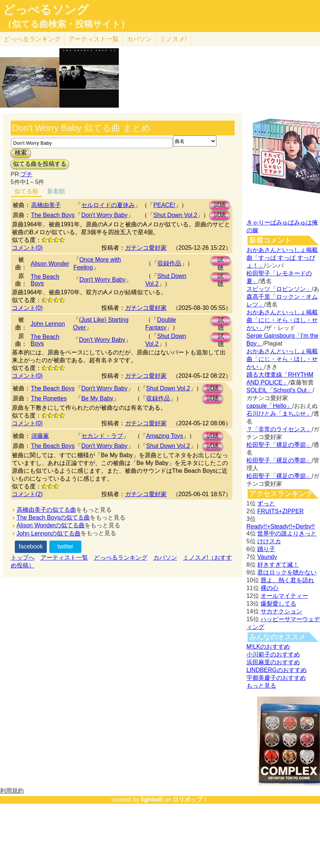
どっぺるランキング (121, 558)
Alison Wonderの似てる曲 (51, 525)
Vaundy (267, 557)
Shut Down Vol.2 (175, 215)
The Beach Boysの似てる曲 (53, 517)
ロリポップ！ (190, 800)
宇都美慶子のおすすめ (276, 678)
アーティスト (94, 39)
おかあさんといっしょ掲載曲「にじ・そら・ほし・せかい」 (282, 320)
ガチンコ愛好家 (146, 248)
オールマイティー (284, 596)
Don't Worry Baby (105, 215)
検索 (21, 153)
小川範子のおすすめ (273, 654)
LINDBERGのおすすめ (277, 670)
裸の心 (270, 588)
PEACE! (164, 205)
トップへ (23, 558)
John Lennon (48, 324)
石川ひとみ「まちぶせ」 (279, 414)
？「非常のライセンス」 (279, 429)
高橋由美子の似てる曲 (46, 510)
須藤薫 (40, 436)
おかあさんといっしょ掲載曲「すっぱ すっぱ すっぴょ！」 (282, 258)
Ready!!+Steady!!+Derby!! (281, 526)
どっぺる (32, 39)
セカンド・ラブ (102, 436)
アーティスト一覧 (64, 558)
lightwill (152, 800)
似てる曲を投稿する (40, 164)
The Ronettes (49, 398)
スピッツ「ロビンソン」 (279, 289)
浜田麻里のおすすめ (273, 662)
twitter (66, 546)
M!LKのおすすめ (268, 647)
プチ (26, 174)
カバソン (139, 39)
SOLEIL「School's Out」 (280, 390)
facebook (31, 546)
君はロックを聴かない (287, 572)
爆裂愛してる (278, 604)
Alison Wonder (50, 264)
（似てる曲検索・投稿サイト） (66, 24)
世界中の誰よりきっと (287, 533)
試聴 (220, 205)
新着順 (56, 191)
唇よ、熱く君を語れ (287, 580)
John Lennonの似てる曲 (49, 533)
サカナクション (281, 611)
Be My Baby (97, 398)
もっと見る (261, 686)
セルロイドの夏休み (108, 205)
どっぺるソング (46, 10)
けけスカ (269, 541)
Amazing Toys (165, 436)
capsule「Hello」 (270, 406)
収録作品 (169, 263)
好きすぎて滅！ (278, 565)
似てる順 (26, 191)
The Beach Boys (53, 215)
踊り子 (266, 549)
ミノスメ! (173, 39)
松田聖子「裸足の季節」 (279, 445)
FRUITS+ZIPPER (280, 511)
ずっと (266, 503)
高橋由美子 (46, 205)
